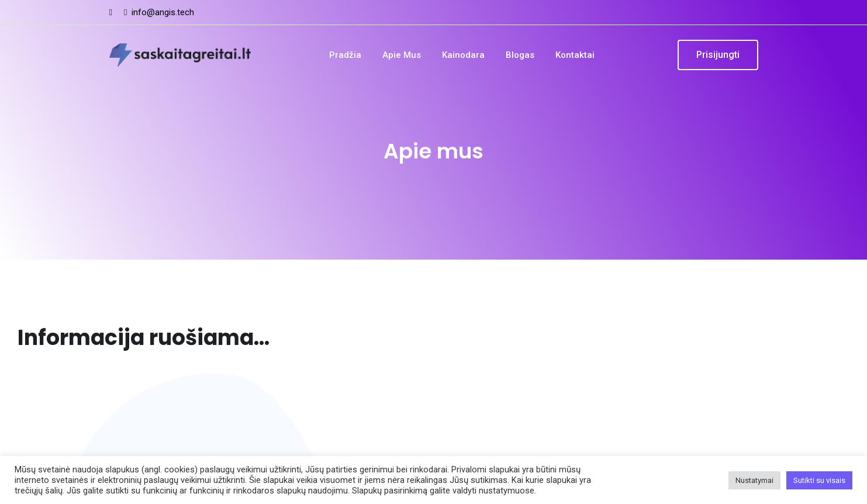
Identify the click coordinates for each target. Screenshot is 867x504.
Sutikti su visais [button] (819, 480)
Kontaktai (575, 55)
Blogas (520, 55)
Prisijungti (718, 55)
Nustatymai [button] (754, 480)
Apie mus (402, 55)
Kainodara (463, 55)
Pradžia (345, 55)
